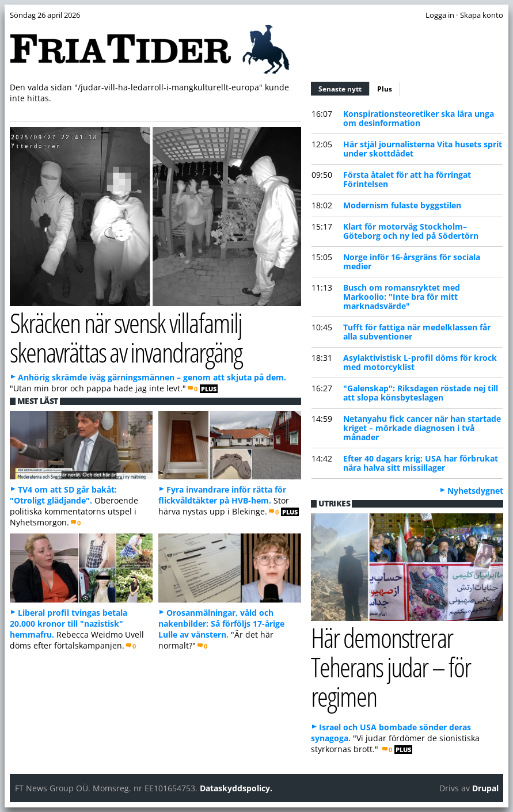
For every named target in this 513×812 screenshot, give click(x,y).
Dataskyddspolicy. (236, 788)
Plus (385, 89)
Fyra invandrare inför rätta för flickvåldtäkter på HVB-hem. (222, 495)
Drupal (485, 788)
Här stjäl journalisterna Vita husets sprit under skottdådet (423, 149)
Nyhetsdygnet (475, 491)
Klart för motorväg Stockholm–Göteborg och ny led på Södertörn (411, 231)
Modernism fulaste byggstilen (402, 205)
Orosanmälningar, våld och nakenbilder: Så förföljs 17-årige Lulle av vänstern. (221, 624)
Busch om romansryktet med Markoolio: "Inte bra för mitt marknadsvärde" (402, 297)
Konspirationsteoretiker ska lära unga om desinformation (419, 118)
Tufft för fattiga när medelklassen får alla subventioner (417, 332)
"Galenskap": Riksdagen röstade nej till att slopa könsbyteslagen (421, 393)
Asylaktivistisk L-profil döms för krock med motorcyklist (420, 362)
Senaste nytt (344, 87)
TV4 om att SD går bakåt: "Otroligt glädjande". (63, 495)
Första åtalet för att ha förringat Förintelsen (407, 179)
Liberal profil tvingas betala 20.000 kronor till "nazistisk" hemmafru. (69, 624)
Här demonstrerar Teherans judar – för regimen (391, 666)
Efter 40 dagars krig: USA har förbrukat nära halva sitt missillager (421, 463)
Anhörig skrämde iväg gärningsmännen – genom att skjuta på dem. (152, 377)
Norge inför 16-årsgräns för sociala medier (412, 262)
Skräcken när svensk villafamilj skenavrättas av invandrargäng (126, 337)
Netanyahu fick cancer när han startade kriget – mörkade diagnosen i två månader (422, 428)
